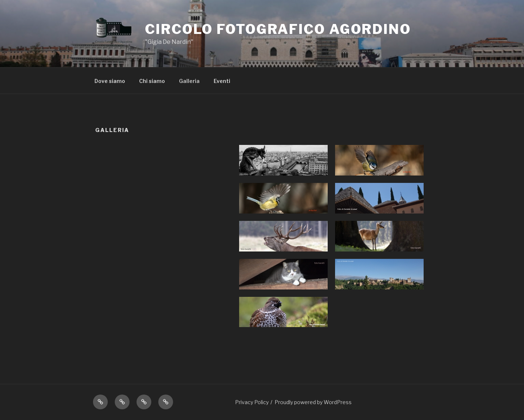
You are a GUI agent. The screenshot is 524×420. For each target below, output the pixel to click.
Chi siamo (152, 81)
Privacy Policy (252, 402)
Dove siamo (110, 81)
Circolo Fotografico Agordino (278, 29)
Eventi (222, 81)
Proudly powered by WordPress (313, 402)
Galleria (189, 81)
